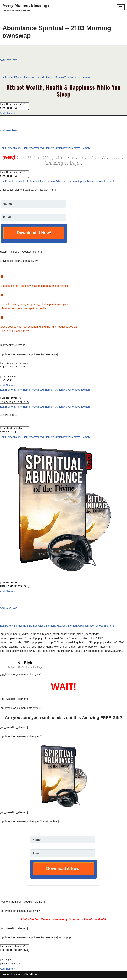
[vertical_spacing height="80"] (16, 431)
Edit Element (8, 77)
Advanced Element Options (48, 77)
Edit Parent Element (12, 182)
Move (68, 77)
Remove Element (81, 77)
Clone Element (24, 77)
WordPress (32, 976)
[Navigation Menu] (121, 7)
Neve (6, 976)
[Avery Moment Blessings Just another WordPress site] (26, 7)
